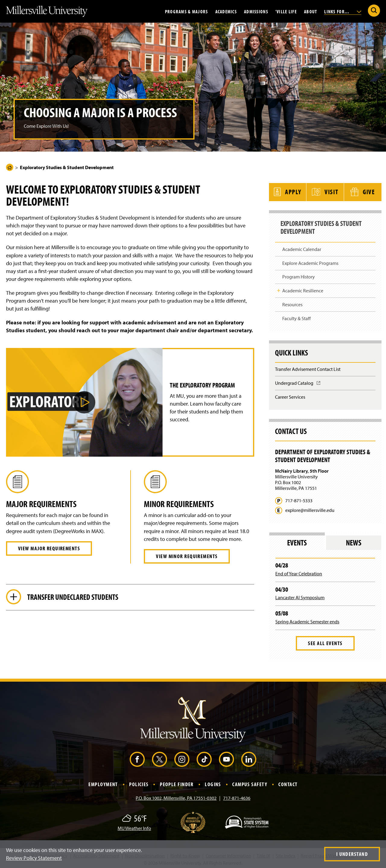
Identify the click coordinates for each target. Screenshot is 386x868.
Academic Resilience (303, 288)
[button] (84, 402)
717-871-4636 (237, 796)
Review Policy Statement (34, 858)
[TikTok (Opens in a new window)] (204, 757)
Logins (213, 782)
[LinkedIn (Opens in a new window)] (249, 757)
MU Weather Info (134, 826)
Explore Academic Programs (310, 261)
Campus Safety (250, 782)
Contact (288, 782)
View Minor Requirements (187, 556)
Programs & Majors (187, 11)
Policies (139, 782)
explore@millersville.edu (310, 508)
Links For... (343, 11)
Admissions (256, 11)
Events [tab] (297, 540)
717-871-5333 (299, 498)
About (310, 11)
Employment (103, 782)
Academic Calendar (302, 247)
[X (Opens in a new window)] (160, 757)
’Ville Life (286, 11)
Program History (299, 275)
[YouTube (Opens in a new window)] (226, 757)
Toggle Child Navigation (279, 288)
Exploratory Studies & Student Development (325, 227)
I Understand (352, 854)
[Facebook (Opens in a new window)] (137, 757)
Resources (292, 302)
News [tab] (354, 540)
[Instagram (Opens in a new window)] (182, 757)
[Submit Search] (374, 11)
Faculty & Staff (296, 316)
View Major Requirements (49, 548)
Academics (226, 11)
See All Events (325, 641)
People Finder (177, 782)
